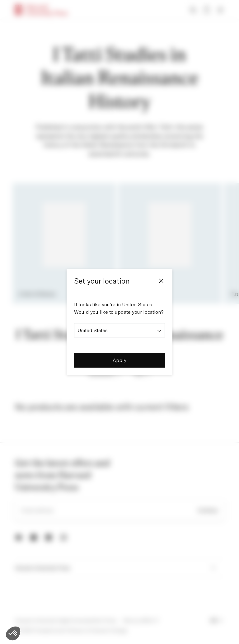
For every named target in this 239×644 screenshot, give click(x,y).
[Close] (161, 281)
